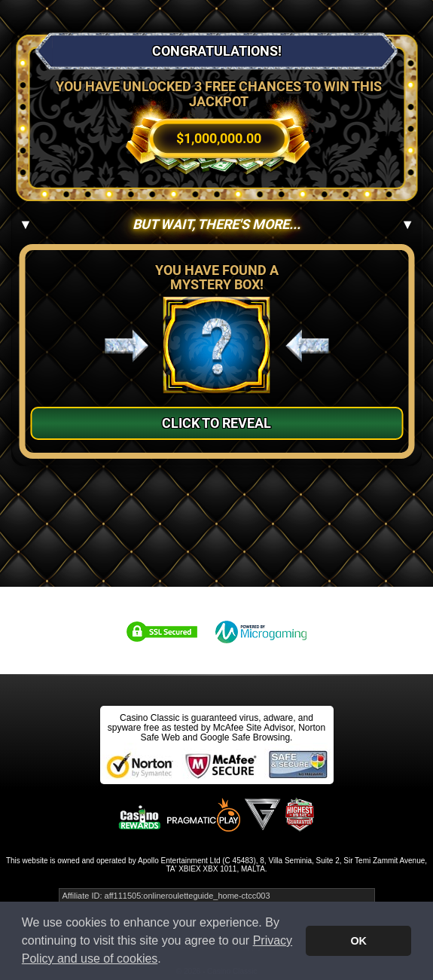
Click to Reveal (216, 423)
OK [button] (358, 941)
